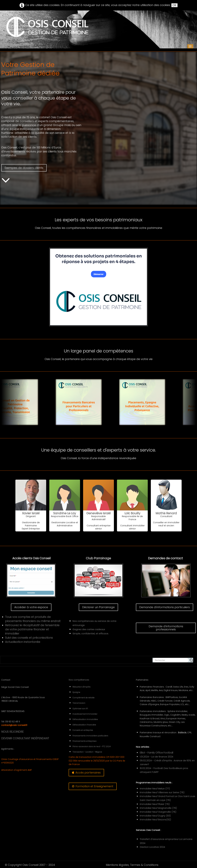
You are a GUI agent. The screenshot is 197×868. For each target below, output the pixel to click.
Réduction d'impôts (81, 687)
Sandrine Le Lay (65, 513)
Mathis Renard (166, 513)
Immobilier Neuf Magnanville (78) (158, 808)
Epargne (76, 692)
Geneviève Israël (98, 513)
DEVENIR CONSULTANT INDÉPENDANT (25, 738)
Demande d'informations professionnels (166, 628)
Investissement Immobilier (85, 714)
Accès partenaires (86, 773)
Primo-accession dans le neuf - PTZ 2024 (92, 746)
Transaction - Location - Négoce (87, 752)
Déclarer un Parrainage (98, 607)
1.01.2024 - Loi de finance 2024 (156, 757)
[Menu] (190, 46)
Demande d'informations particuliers (165, 607)
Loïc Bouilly (132, 513)
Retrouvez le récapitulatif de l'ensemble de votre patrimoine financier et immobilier (32, 629)
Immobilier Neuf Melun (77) (155, 789)
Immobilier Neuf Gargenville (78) (158, 812)
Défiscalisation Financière (84, 725)
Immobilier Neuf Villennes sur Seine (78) (162, 792)
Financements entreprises (84, 741)
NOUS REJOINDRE (12, 732)
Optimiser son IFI (80, 709)
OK (174, 5)
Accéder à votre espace (31, 607)
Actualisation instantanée (23, 642)
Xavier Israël (31, 513)
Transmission (79, 703)
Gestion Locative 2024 (152, 847)
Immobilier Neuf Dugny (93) (155, 816)
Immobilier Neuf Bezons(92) (155, 820)
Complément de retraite (83, 698)
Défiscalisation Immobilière (85, 719)
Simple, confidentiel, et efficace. (91, 634)
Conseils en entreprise (83, 730)
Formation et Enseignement (93, 786)
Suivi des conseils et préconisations (29, 638)
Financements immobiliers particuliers (90, 736)
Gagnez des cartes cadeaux (89, 629)
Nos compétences (79, 680)
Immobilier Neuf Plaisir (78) (155, 804)
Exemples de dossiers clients (24, 168)
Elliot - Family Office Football (156, 753)
